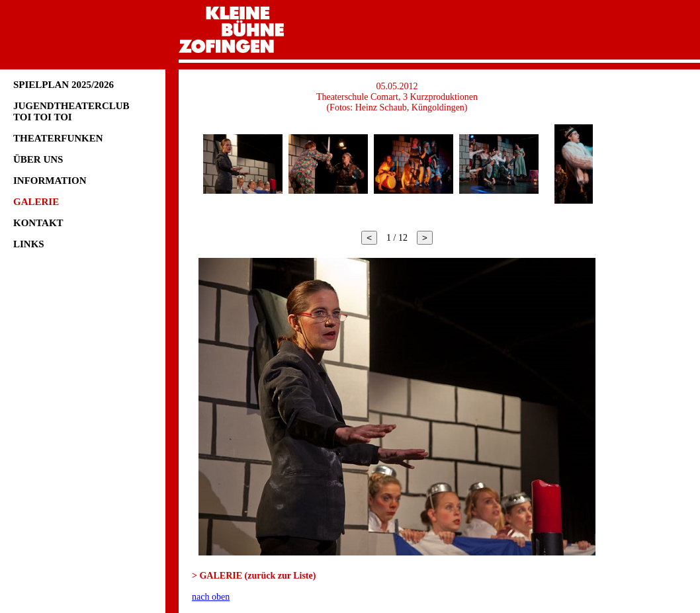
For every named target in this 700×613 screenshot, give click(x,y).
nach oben (211, 597)
